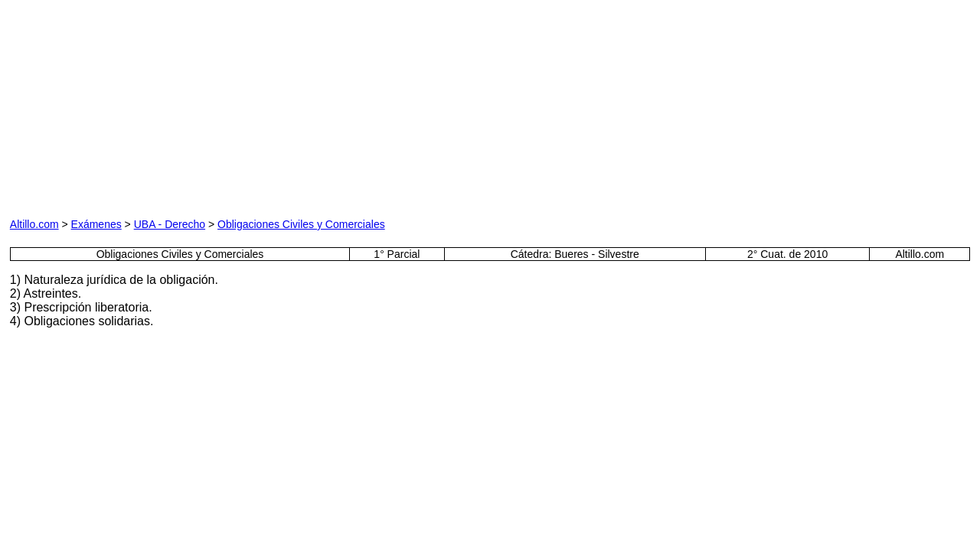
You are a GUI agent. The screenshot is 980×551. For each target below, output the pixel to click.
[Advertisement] (185, 106)
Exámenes (96, 224)
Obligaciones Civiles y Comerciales (301, 224)
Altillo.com (34, 224)
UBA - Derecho (170, 224)
